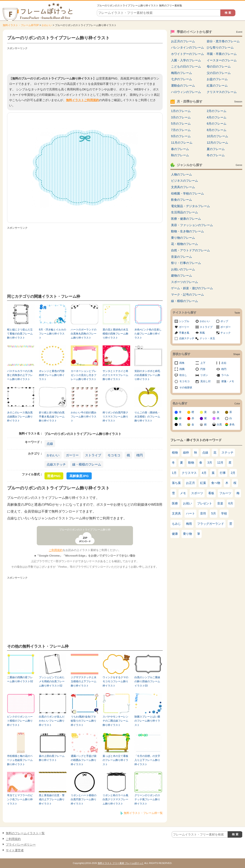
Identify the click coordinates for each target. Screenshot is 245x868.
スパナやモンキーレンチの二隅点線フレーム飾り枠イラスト (115, 721)
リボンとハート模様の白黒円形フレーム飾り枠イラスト (84, 799)
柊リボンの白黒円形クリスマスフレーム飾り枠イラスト (115, 417)
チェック (226, 333)
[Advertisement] (85, 61)
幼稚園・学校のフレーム (187, 193)
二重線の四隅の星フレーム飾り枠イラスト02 (20, 679)
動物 (191, 463)
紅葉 (203, 483)
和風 (202, 333)
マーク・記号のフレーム (187, 295)
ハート (190, 513)
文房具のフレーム (183, 187)
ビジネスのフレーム (184, 181)
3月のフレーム (181, 117)
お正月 (190, 483)
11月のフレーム (182, 143)
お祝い (187, 503)
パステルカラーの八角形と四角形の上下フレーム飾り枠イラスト (20, 375)
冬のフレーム (216, 155)
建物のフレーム (182, 276)
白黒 (219, 424)
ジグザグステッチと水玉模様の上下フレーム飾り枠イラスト (84, 682)
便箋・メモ (228, 381)
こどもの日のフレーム (186, 66)
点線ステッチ (56, 464)
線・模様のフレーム (87, 464)
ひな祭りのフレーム (220, 47)
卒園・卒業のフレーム (222, 54)
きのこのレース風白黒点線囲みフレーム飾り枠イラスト (20, 417)
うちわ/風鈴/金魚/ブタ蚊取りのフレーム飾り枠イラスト (84, 721)
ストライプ (93, 455)
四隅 (182, 369)
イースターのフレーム (222, 60)
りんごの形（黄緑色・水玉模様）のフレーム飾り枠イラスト (147, 417)
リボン (204, 375)
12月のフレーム (217, 143)
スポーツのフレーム (184, 282)
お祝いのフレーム (183, 269)
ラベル (225, 375)
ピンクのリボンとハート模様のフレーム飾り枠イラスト (20, 721)
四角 (182, 363)
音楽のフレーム (182, 257)
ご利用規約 (56, 550)
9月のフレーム (181, 136)
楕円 (140, 455)
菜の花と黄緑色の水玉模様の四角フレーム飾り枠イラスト (115, 334)
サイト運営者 (15, 850)
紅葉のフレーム (217, 85)
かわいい (47, 25)
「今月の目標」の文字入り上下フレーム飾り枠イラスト (147, 760)
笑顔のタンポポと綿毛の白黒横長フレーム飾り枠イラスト (147, 375)
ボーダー (226, 327)
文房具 (176, 513)
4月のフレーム (217, 117)
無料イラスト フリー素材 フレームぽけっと (121, 863)
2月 (233, 473)
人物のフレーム (182, 174)
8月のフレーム (217, 130)
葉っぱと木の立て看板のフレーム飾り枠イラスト (115, 760)
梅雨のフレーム (182, 73)
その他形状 (186, 388)
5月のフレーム (181, 124)
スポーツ (197, 493)
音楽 (220, 503)
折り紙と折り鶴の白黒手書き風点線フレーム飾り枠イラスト (52, 417)
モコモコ (114, 455)
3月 (210, 463)
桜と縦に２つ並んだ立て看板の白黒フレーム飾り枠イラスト (20, 334)
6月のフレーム (217, 124)
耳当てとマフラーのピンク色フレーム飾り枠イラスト (20, 799)
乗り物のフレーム (183, 238)
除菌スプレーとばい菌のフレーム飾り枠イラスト (147, 721)
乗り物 (187, 534)
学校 (224, 513)
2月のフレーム (217, 111)
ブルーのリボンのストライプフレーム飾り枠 (85, 530)
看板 (211, 493)
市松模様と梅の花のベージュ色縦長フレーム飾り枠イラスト (20, 760)
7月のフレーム (181, 130)
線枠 (186, 452)
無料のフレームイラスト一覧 (25, 833)
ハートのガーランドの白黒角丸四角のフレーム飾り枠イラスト (84, 334)
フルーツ (225, 493)
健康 (175, 534)
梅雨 (189, 524)
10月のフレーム (217, 136)
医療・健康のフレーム (186, 219)
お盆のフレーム (217, 79)
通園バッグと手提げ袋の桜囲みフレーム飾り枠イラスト (84, 760)
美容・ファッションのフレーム (192, 225)
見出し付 (205, 381)
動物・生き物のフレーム (187, 231)
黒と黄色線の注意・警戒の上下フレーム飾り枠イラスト (52, 799)
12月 (220, 463)
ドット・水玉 (207, 338)
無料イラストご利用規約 (83, 100)
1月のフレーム (181, 111)
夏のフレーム (216, 149)
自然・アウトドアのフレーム (190, 250)
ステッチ (227, 452)
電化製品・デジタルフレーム (190, 206)
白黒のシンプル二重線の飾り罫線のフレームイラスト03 (147, 682)
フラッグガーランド (211, 524)
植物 (175, 452)
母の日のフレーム (219, 66)
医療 (175, 503)
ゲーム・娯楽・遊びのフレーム (192, 288)
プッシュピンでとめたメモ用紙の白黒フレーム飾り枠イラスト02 (52, 682)
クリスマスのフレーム (222, 92)
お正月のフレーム (183, 41)
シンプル (184, 321)
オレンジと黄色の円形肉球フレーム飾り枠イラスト (52, 375)
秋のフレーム (180, 155)
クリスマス (189, 473)
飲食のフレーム (182, 200)
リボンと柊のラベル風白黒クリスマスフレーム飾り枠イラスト (115, 799)
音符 (203, 513)
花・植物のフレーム (184, 244)
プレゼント (205, 503)
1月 (174, 473)
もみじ (176, 524)
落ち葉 (176, 483)
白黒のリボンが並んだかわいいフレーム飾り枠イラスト (52, 721)
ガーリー (72, 455)
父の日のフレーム (219, 73)
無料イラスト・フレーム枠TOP (21, 25)
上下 (203, 363)
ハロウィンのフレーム (186, 92)
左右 (224, 363)
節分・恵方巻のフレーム (223, 41)
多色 (232, 424)
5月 (214, 513)
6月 (231, 503)
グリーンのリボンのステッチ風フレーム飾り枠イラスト (147, 799)
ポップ (224, 321)
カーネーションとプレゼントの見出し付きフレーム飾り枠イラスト (84, 375)
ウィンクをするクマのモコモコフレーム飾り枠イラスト (115, 682)
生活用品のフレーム (184, 212)
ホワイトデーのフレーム (187, 54)
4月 (204, 473)
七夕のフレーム (182, 79)
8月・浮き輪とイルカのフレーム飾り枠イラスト (52, 334)
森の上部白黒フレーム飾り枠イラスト (52, 758)
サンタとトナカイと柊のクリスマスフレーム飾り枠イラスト (115, 375)
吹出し (183, 375)
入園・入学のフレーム (186, 60)
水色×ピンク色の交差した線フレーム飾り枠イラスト (148, 334)
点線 (50, 444)
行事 (223, 473)
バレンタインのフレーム (187, 47)
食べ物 (216, 483)
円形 (203, 369)
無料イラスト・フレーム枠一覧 (143, 813)
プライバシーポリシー (21, 844)
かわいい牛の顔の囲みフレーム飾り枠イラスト (84, 417)
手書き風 (184, 333)
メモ (183, 493)
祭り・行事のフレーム (186, 263)
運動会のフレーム (183, 85)
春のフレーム (180, 149)
